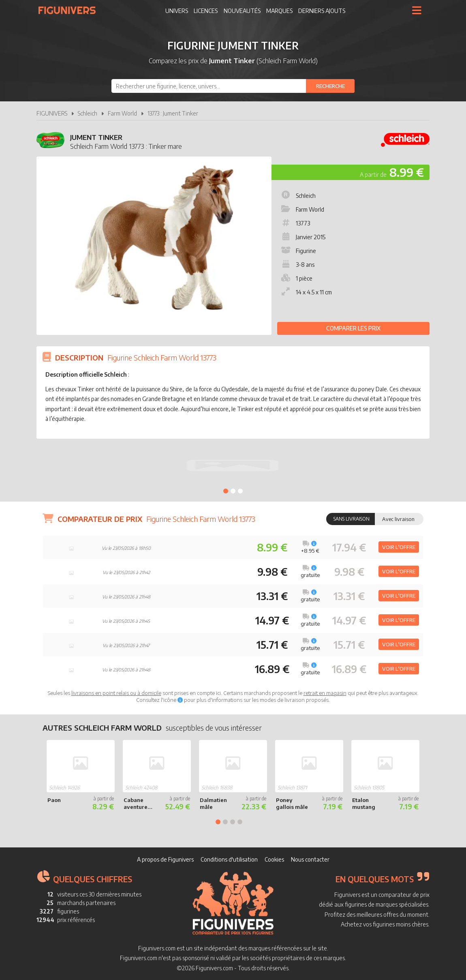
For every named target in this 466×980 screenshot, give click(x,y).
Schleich (88, 113)
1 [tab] (226, 491)
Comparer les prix (353, 328)
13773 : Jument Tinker (173, 113)
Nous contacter (310, 859)
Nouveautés (242, 11)
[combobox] (233, 86)
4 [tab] (240, 822)
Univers (177, 11)
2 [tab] (233, 491)
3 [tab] (240, 491)
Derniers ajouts (322, 11)
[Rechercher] (330, 86)
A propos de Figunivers (165, 859)
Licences (206, 11)
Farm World (122, 113)
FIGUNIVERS (52, 113)
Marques (279, 11)
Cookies (274, 859)
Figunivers (70, 10)
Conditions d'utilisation (229, 859)
